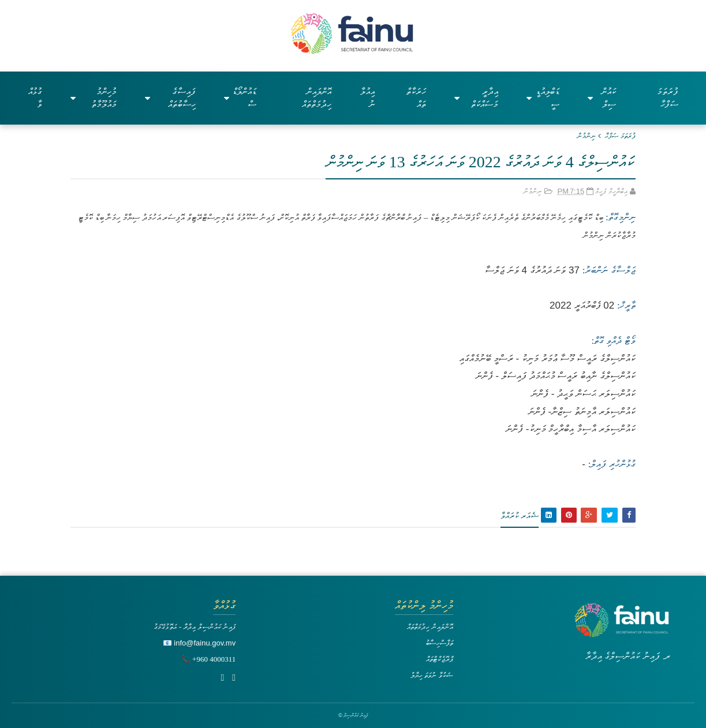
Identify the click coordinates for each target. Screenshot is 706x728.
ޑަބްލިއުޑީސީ (543, 98)
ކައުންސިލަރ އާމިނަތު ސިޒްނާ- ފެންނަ (582, 412)
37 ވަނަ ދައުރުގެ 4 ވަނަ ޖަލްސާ (532, 270)
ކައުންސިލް (602, 98)
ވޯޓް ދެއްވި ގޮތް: (613, 341)
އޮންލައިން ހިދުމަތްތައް (317, 98)
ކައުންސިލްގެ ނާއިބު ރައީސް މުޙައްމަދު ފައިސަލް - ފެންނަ (556, 376)
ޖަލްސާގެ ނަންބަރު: (609, 270)
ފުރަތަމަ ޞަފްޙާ (620, 136)
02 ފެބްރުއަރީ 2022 (582, 305)
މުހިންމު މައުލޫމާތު (94, 98)
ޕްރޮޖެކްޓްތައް (440, 659)
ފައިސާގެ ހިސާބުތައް (171, 98)
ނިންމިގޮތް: (619, 217)
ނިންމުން (587, 136)
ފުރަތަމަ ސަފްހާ (668, 98)
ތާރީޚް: (626, 305)
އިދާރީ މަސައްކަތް (477, 98)
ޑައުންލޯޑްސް (240, 98)
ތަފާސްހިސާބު (439, 643)
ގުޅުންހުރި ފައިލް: (612, 464)
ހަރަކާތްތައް (416, 98)
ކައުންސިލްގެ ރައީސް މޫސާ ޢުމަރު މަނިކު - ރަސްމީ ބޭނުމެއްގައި (547, 359)
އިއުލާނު (367, 98)
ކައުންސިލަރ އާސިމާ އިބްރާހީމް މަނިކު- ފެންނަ (571, 429)
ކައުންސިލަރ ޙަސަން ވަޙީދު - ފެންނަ (583, 394)
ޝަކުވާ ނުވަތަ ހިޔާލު (432, 675)
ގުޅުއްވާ (35, 98)
